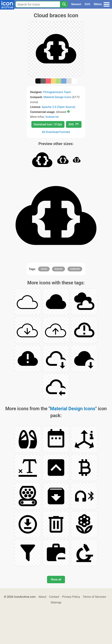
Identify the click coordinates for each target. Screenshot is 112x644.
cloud (44, 269)
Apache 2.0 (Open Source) (58, 107)
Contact (54, 597)
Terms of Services (94, 597)
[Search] (64, 4)
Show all (56, 580)
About (42, 597)
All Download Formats (56, 132)
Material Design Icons (58, 97)
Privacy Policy (71, 597)
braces (58, 269)
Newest (76, 4)
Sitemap (56, 602)
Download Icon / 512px (48, 124)
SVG (87, 4)
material (75, 269)
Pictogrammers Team (57, 92)
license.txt (52, 117)
